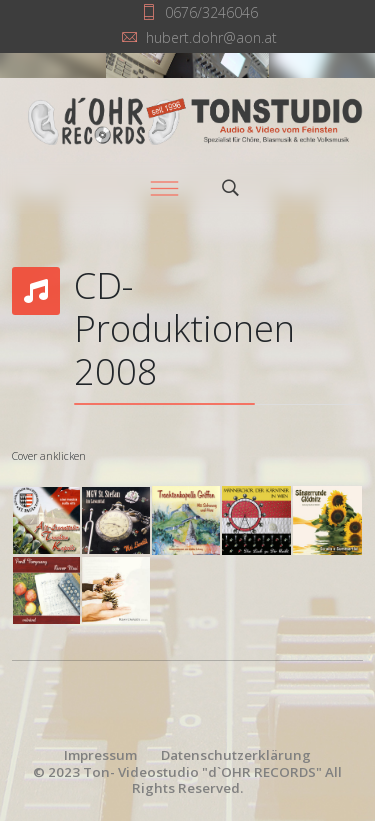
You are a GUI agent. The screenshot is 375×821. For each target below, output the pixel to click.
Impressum (100, 755)
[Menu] (165, 188)
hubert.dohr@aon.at (211, 37)
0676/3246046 (211, 12)
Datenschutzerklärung (236, 755)
